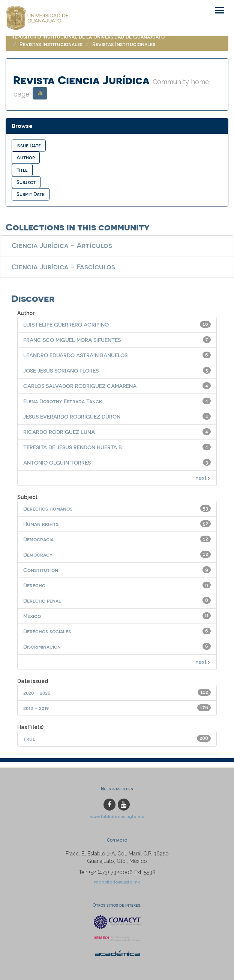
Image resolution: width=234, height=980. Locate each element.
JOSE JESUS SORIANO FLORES (61, 370)
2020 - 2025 (37, 693)
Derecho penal (42, 601)
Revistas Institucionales (51, 44)
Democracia (38, 539)
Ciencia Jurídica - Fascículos (63, 266)
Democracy (38, 555)
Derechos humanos (48, 509)
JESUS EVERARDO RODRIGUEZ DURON (72, 416)
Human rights (41, 524)
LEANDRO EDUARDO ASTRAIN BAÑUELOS (75, 355)
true (29, 739)
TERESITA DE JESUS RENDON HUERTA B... (74, 447)
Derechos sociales (47, 631)
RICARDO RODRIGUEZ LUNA (59, 432)
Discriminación (42, 647)
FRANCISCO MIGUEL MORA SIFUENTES (72, 340)
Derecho (34, 585)
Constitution (41, 570)
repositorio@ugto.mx (117, 882)
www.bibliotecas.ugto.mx (117, 817)
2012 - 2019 (36, 708)
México (32, 616)
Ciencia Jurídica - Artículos (62, 245)
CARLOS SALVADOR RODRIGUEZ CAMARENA (80, 386)
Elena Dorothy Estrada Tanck (63, 401)
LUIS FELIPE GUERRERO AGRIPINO (66, 324)
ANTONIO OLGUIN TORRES (57, 463)
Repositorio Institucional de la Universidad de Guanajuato (88, 36)
